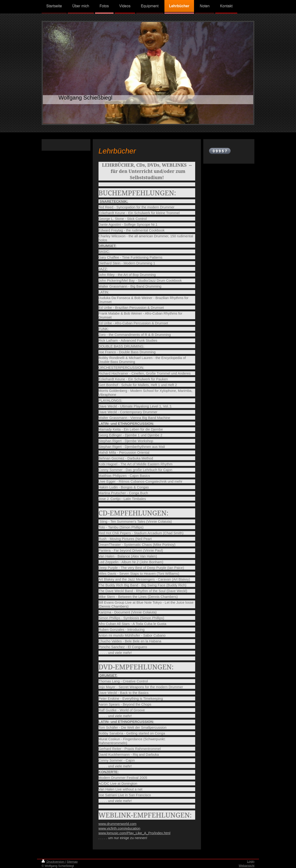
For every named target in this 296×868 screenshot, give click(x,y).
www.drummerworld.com (117, 824)
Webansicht (247, 866)
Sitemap (72, 862)
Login (251, 861)
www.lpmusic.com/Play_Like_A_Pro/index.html (134, 833)
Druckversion (53, 862)
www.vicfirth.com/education (119, 828)
